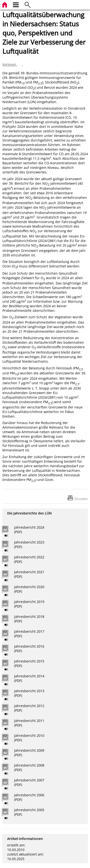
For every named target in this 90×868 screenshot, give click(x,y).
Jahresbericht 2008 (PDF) (29, 768)
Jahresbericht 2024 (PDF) (29, 530)
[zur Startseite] (5, 4)
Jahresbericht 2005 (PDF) (29, 812)
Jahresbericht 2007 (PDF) (29, 782)
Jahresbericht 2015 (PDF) (29, 663)
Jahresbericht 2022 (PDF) (29, 559)
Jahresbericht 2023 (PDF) (29, 544)
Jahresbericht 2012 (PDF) (29, 708)
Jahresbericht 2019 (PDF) (29, 604)
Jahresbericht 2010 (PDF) (29, 738)
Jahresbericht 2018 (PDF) (29, 619)
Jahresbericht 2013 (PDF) (29, 693)
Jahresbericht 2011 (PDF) (29, 723)
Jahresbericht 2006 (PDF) (29, 797)
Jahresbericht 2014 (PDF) (29, 678)
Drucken (81, 499)
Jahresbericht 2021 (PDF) (29, 574)
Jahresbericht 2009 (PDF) (29, 753)
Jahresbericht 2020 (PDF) (29, 589)
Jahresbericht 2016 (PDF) (29, 649)
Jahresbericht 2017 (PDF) (29, 634)
